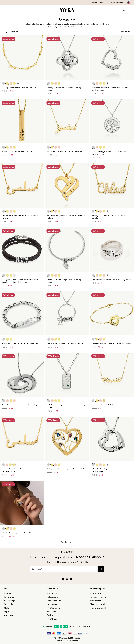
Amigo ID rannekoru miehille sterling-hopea (20, 343)
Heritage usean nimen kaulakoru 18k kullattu (20, 87)
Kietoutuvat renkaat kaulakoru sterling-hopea (21, 405)
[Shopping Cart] (128, 10)
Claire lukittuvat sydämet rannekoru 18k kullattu (111, 343)
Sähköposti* (37, 569)
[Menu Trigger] (6, 10)
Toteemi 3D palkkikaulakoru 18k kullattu (18, 151)
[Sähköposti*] (64, 569)
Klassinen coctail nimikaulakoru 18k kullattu (65, 151)
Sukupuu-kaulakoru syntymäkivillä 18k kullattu (66, 469)
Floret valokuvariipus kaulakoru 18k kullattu (20, 533)
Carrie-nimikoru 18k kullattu (103, 405)
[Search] (124, 10)
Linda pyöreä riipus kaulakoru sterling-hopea (66, 343)
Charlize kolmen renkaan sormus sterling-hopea (111, 279)
